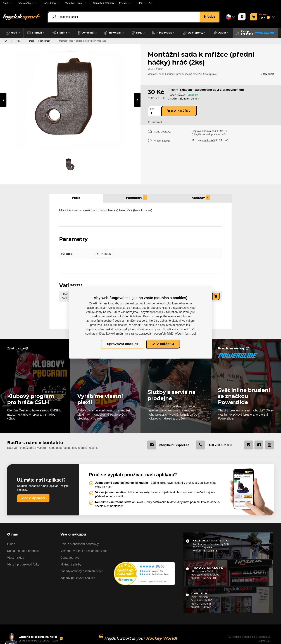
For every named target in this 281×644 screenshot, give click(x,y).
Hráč (18, 41)
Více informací (185, 334)
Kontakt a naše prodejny (23, 552)
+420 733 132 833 (213, 445)
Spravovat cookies (123, 344)
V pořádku (163, 344)
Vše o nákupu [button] (26, 3)
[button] (13, 33)
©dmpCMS (265, 639)
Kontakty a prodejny (103, 3)
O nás (11, 545)
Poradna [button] (124, 3)
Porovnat (157, 122)
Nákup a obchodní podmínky (80, 545)
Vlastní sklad (16, 559)
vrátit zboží (209, 140)
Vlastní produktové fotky (23, 565)
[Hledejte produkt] (135, 17)
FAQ (150, 3)
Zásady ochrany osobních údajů (82, 572)
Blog (140, 3)
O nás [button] (6, 3)
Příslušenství (66, 41)
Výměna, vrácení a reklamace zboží (84, 552)
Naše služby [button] (49, 3)
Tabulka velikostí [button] (74, 3)
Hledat (209, 17)
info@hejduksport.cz (167, 445)
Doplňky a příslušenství (40, 41)
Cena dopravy (70, 559)
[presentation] (3, 100)
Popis (76, 198)
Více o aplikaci (33, 499)
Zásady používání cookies (78, 579)
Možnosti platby (71, 565)
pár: (152, 109)
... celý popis (267, 74)
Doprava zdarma (201, 131)
